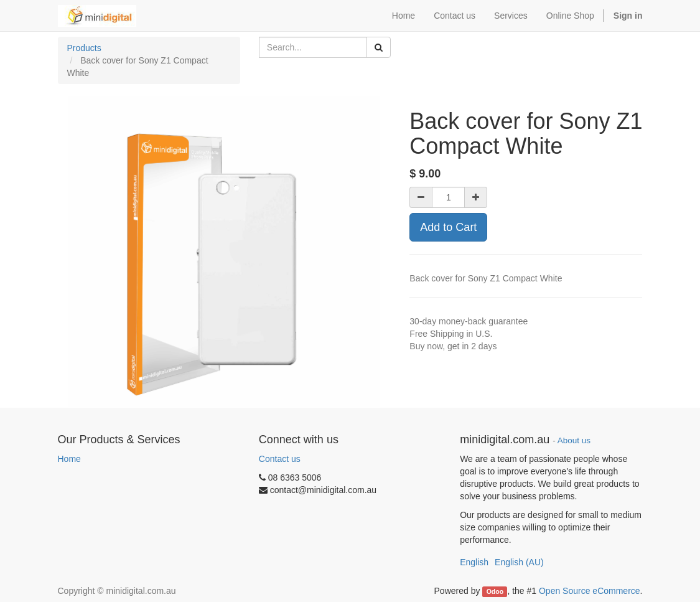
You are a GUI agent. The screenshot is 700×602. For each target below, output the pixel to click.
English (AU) (519, 562)
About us (574, 440)
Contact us (280, 459)
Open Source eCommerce (590, 591)
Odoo (495, 591)
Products (84, 48)
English (474, 562)
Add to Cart (448, 227)
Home (69, 459)
